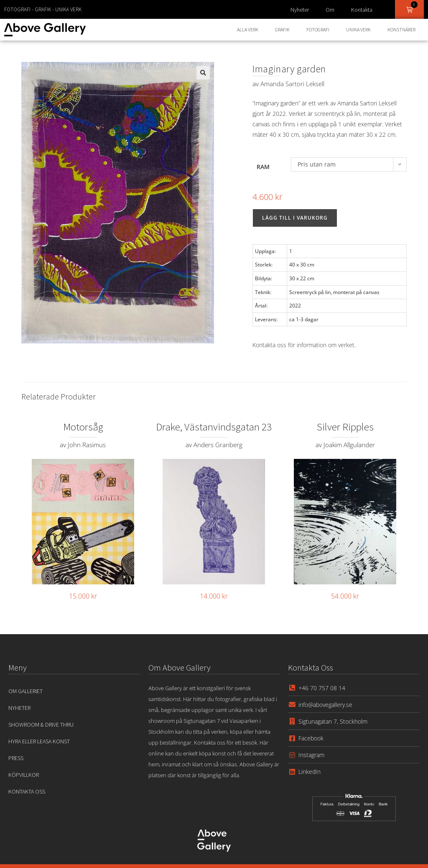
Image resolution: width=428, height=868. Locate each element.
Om (330, 10)
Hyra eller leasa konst (39, 741)
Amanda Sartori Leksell (292, 84)
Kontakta (362, 10)
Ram (263, 167)
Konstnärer (401, 29)
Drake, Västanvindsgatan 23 (214, 427)
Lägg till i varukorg (295, 218)
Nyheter (300, 10)
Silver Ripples (345, 427)
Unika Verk (358, 29)
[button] (203, 73)
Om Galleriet (25, 691)
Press (16, 758)
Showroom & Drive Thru (41, 725)
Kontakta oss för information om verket (303, 345)
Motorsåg (83, 427)
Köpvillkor (24, 775)
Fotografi (318, 29)
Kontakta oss (27, 791)
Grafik (282, 29)
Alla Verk (248, 29)
